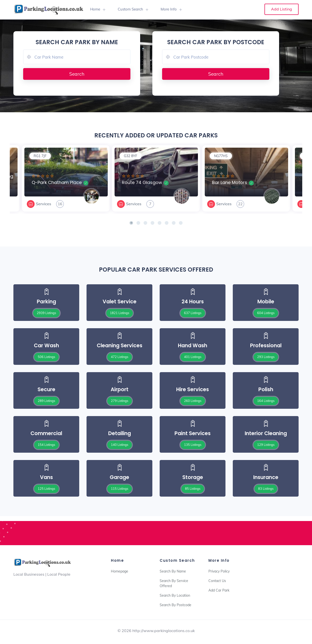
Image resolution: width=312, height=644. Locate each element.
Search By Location (175, 595)
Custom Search (130, 9)
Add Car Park (219, 590)
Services (44, 204)
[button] (131, 223)
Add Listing (282, 9)
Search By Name (173, 571)
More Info (169, 9)
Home (95, 9)
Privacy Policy (219, 571)
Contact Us (217, 581)
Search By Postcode (175, 605)
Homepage (120, 571)
